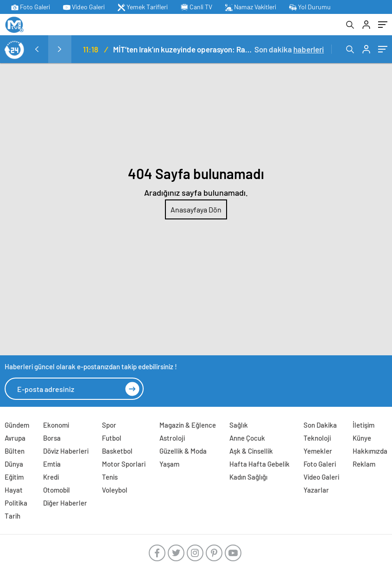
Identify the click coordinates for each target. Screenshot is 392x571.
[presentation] (37, 49)
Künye (362, 438)
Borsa (52, 438)
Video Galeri (84, 7)
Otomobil (57, 490)
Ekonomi (56, 425)
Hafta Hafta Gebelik (259, 464)
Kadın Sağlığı (248, 477)
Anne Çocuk (247, 438)
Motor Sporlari (124, 464)
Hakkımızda (370, 451)
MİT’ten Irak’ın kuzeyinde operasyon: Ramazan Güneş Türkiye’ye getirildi (183, 49)
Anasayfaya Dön (196, 209)
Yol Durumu (310, 7)
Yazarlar (316, 490)
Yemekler (318, 451)
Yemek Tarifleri (143, 7)
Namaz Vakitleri (251, 7)
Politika (16, 503)
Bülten (15, 451)
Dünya (14, 464)
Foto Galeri (31, 7)
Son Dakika (320, 425)
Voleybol (115, 490)
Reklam (364, 464)
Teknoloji (317, 438)
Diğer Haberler (65, 503)
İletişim (364, 425)
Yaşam (169, 464)
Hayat (14, 490)
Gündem (17, 425)
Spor (109, 425)
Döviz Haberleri (66, 451)
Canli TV (196, 7)
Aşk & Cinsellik (251, 451)
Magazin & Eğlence (188, 425)
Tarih (13, 516)
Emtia (52, 464)
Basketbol (117, 451)
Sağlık (239, 425)
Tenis (110, 477)
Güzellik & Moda (183, 451)
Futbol (112, 438)
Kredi (51, 477)
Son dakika (289, 49)
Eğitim (14, 477)
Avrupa (15, 438)
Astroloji (172, 438)
